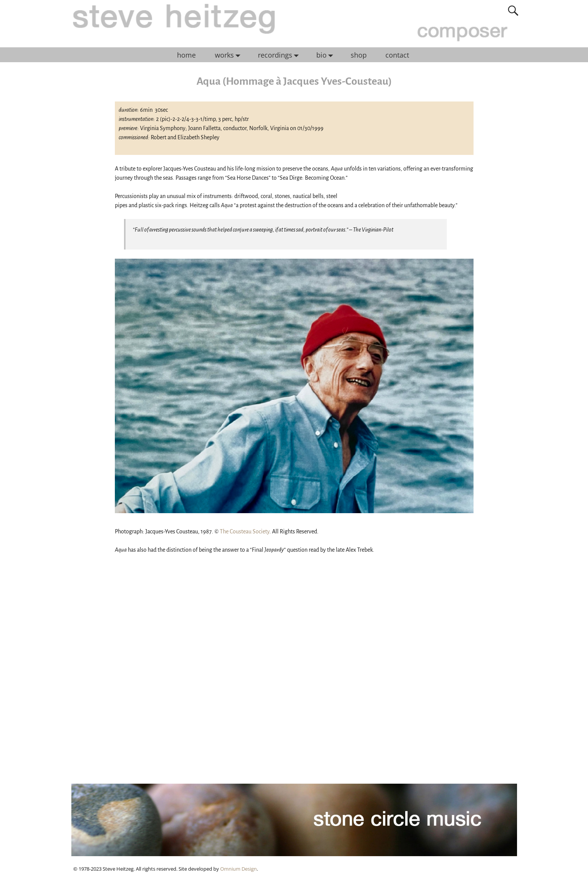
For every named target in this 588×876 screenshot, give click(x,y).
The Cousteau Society (245, 531)
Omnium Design (238, 869)
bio (327, 55)
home (186, 55)
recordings (280, 55)
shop (359, 55)
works (230, 55)
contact (397, 55)
